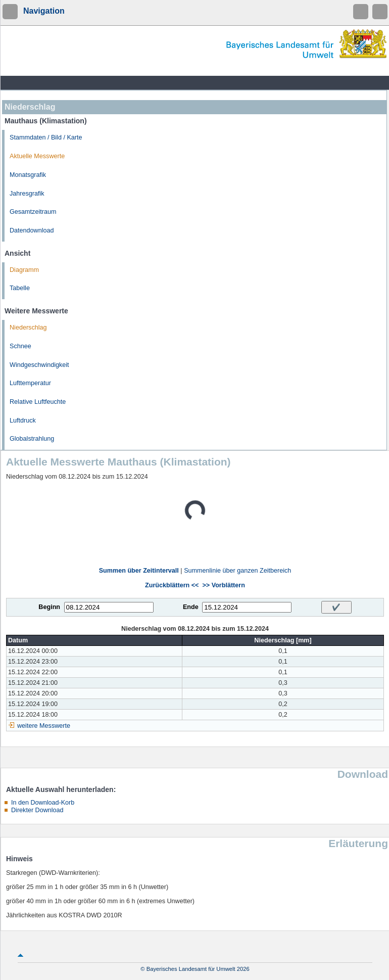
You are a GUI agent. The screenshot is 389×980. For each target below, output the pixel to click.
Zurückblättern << (172, 585)
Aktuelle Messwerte (37, 156)
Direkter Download (37, 810)
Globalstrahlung (32, 439)
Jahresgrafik (27, 194)
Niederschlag (28, 328)
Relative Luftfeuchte (38, 402)
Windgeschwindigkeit (39, 365)
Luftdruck (23, 421)
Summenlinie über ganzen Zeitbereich (237, 571)
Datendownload (32, 230)
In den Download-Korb (43, 803)
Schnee (20, 346)
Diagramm (24, 270)
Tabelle (20, 288)
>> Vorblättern (223, 585)
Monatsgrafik (28, 175)
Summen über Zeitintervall (139, 571)
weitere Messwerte (44, 726)
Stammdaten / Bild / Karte (46, 137)
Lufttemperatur (30, 383)
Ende (191, 607)
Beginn (49, 607)
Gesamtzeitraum (33, 212)
